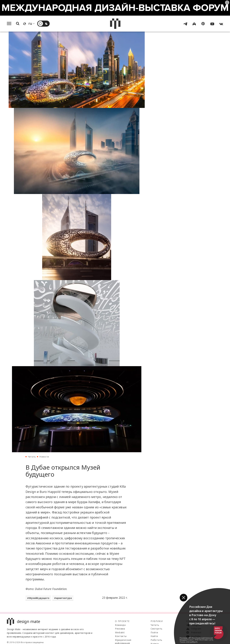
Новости (44, 457)
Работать (156, 640)
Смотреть (157, 629)
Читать (32, 457)
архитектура (64, 598)
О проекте (122, 621)
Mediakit (120, 632)
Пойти (154, 632)
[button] (184, 598)
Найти (154, 636)
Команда (120, 625)
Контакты (121, 636)
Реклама (120, 629)
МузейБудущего (39, 598)
